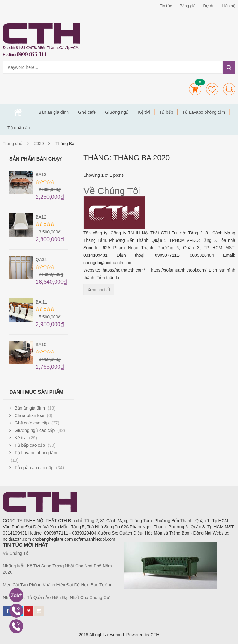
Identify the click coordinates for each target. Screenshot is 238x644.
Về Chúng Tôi (112, 191)
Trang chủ (18, 112)
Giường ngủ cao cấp (35, 430)
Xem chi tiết (99, 290)
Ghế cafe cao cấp (32, 423)
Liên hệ (229, 6)
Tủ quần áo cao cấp (34, 468)
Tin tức (166, 6)
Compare (229, 89)
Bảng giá (188, 6)
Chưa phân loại (29, 415)
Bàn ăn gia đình (54, 112)
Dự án (209, 6)
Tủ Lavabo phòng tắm (204, 112)
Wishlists (212, 89)
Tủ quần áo (19, 128)
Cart (195, 89)
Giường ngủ (117, 112)
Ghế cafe (87, 112)
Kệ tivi (144, 112)
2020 (39, 144)
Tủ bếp (166, 112)
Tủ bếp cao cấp (30, 445)
